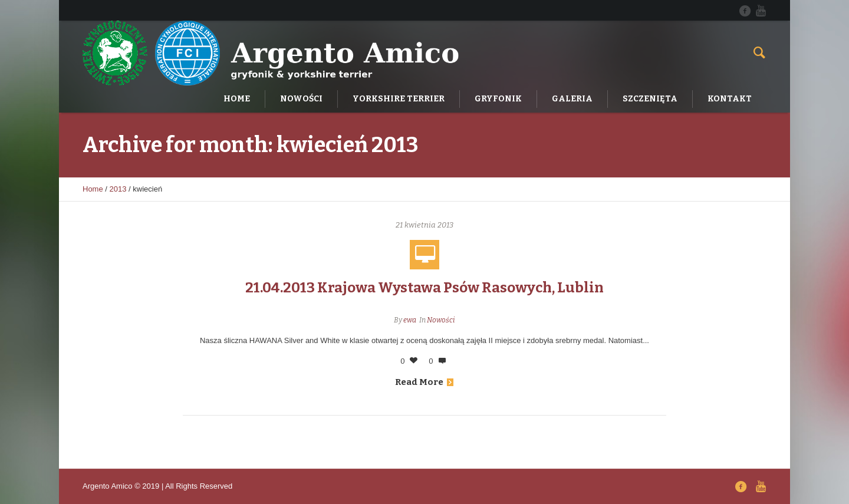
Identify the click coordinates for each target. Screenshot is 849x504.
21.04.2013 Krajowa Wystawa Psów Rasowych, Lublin (424, 288)
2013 (118, 189)
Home (93, 189)
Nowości (441, 320)
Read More (424, 382)
